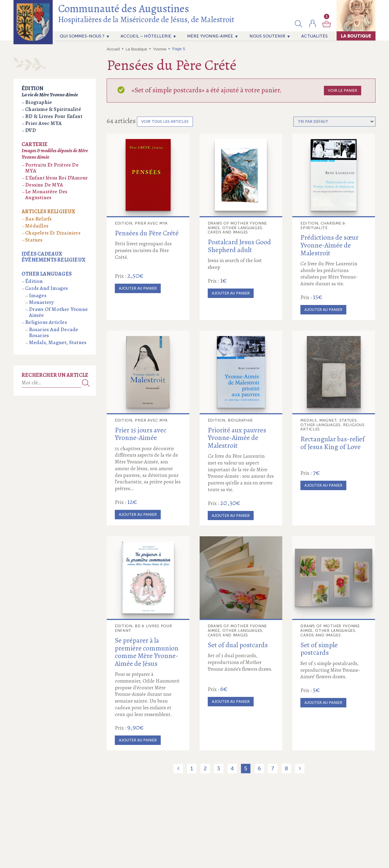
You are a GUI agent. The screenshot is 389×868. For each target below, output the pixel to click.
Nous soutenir (267, 36)
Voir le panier (343, 91)
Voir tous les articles (165, 122)
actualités (314, 36)
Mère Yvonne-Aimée (210, 36)
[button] (299, 23)
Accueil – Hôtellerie (146, 36)
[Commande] (334, 122)
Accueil (113, 49)
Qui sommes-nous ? (82, 36)
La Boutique (356, 36)
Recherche (86, 383)
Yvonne (160, 49)
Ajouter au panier (138, 288)
